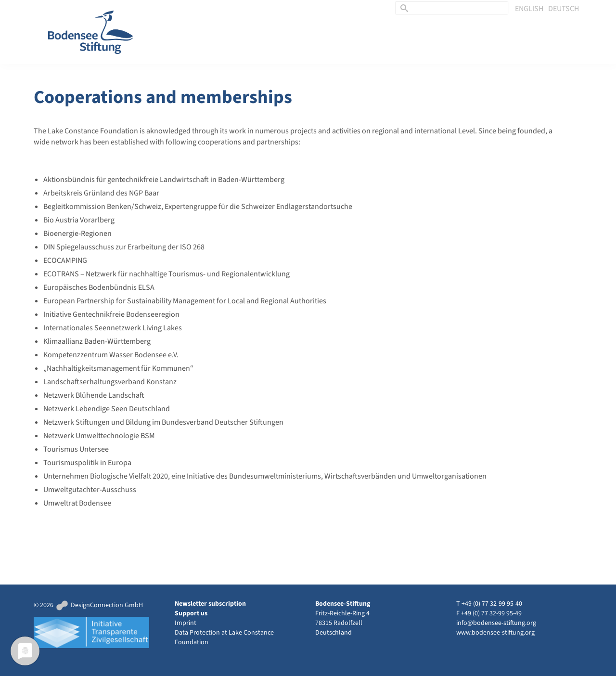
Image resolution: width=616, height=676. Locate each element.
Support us (191, 613)
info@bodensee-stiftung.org (496, 623)
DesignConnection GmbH (99, 605)
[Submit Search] (403, 8)
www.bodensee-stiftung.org (495, 633)
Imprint (186, 623)
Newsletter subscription (210, 604)
